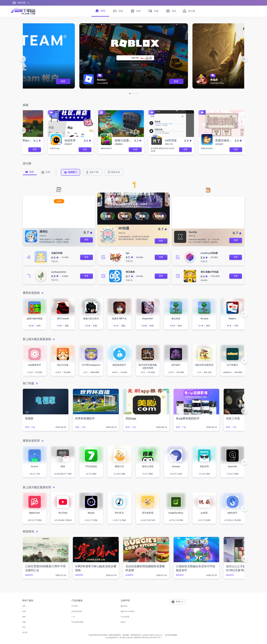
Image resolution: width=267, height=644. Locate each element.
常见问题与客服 (77, 622)
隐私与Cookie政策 (128, 611)
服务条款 (124, 606)
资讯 (24, 627)
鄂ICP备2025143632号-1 (152, 637)
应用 (24, 611)
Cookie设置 (125, 617)
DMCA (123, 622)
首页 (24, 606)
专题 (24, 622)
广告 (73, 617)
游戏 (24, 617)
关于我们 (75, 606)
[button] (23, 59)
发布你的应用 (77, 611)
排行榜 (25, 632)
